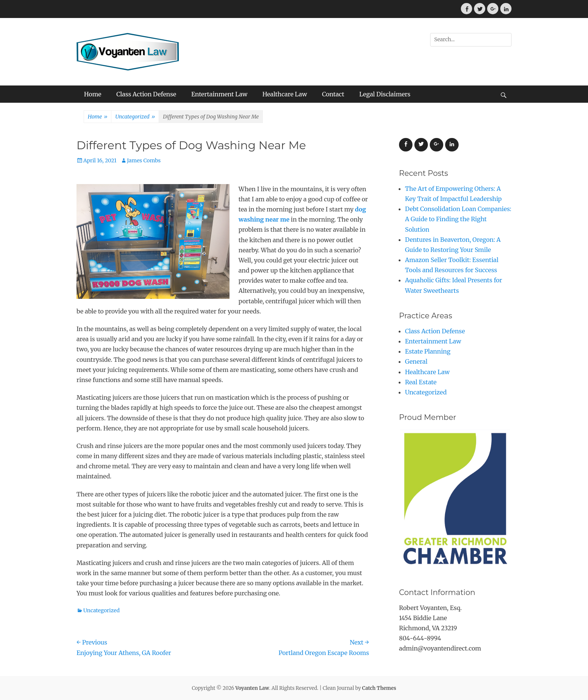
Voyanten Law (252, 688)
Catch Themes (379, 688)
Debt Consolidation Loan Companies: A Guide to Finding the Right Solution (458, 219)
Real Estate (421, 382)
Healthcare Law (285, 94)
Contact (333, 94)
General (416, 361)
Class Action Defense (146, 94)
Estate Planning (428, 351)
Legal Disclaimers (385, 94)
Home (93, 94)
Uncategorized (135, 117)
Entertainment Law (219, 94)
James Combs (144, 160)
